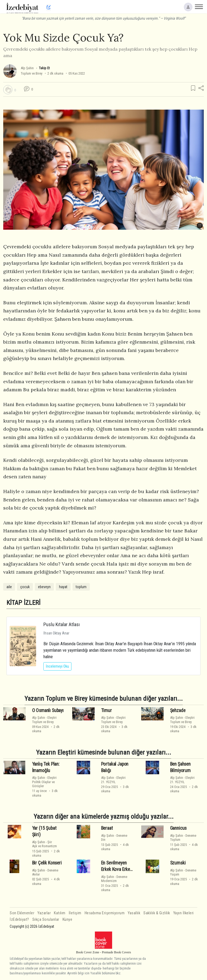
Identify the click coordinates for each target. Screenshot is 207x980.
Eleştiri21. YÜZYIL (113, 780)
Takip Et (44, 68)
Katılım (60, 913)
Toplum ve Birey (32, 73)
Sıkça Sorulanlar (46, 920)
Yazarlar (44, 913)
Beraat (107, 828)
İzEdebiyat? (19, 920)
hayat (63, 587)
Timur (106, 710)
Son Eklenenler (22, 913)
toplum (81, 587)
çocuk (25, 587)
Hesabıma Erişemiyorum (105, 913)
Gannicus (178, 828)
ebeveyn (44, 587)
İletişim (75, 913)
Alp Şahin (27, 68)
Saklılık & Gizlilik (157, 913)
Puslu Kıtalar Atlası (62, 624)
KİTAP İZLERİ (23, 603)
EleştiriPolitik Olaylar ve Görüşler (44, 782)
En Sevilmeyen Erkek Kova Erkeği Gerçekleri (117, 869)
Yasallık (134, 913)
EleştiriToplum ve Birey (44, 720)
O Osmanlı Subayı (48, 710)
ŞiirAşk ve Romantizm (44, 844)
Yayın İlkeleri (184, 913)
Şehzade (178, 710)
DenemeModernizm (114, 879)
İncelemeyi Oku (57, 666)
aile (9, 587)
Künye (68, 920)
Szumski (178, 863)
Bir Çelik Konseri (47, 863)
